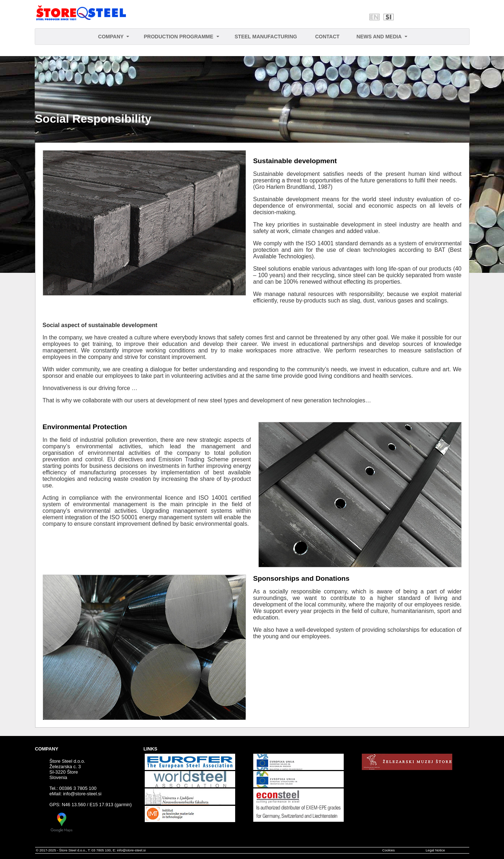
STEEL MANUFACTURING (266, 37)
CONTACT (327, 37)
